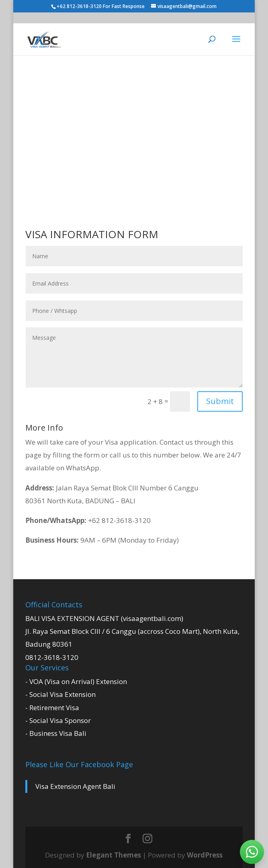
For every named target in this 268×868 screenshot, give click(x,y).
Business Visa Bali (58, 733)
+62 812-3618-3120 (88, 520)
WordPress (205, 855)
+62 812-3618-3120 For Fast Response (101, 6)
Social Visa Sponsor (60, 720)
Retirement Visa (54, 708)
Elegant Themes (114, 855)
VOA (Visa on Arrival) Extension (78, 681)
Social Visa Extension (62, 694)
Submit (220, 401)
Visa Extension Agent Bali (75, 786)
